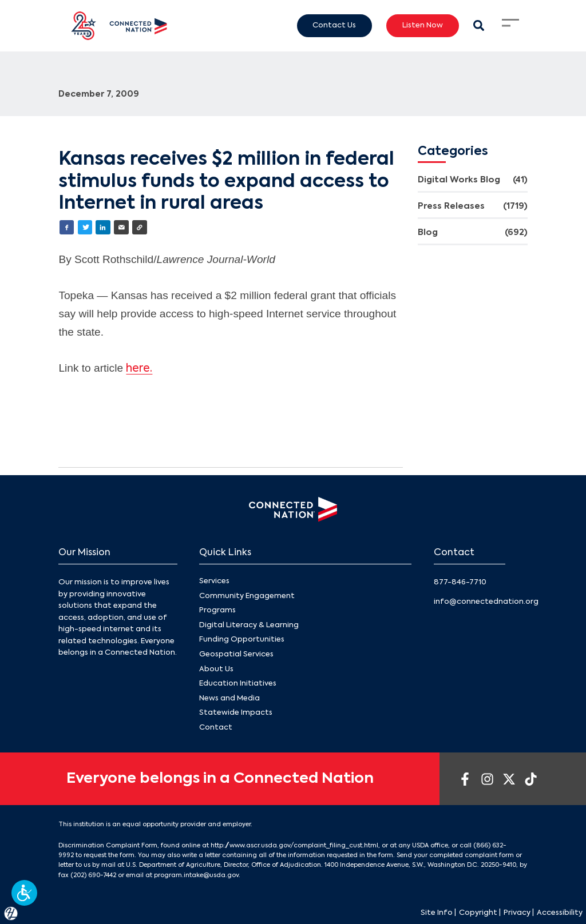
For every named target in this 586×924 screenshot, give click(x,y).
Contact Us (334, 25)
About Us (216, 669)
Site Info (437, 913)
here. (139, 369)
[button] (24, 893)
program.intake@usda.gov (196, 875)
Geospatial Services (236, 654)
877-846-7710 (460, 582)
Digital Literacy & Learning (249, 625)
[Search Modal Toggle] (479, 25)
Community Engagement (247, 596)
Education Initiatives (238, 684)
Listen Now (423, 25)
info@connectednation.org (486, 602)
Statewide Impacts (236, 713)
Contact (216, 728)
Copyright (478, 913)
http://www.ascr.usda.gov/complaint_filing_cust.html (294, 846)
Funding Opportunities (242, 640)
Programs (217, 611)
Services (214, 581)
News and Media (229, 698)
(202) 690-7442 (93, 875)
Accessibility (560, 913)
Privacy (517, 913)
